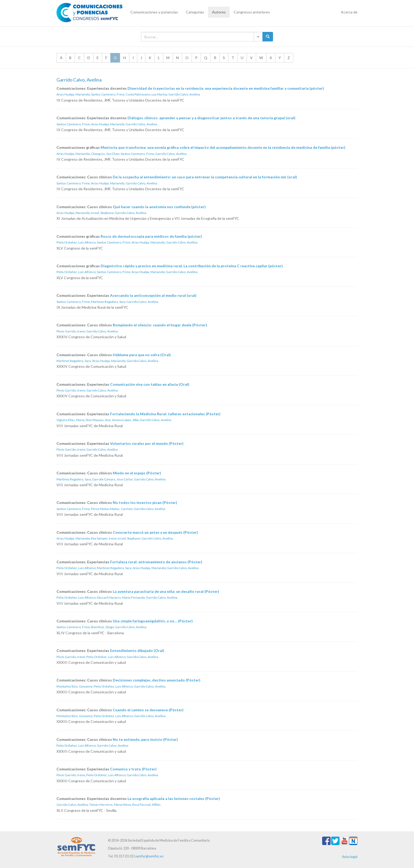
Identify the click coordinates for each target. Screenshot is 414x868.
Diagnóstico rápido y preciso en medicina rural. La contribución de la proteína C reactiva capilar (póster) (192, 266)
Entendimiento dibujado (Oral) (137, 650)
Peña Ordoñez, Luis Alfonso (76, 242)
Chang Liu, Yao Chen (105, 154)
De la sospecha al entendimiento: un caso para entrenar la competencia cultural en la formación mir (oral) (205, 177)
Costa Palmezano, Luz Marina (146, 94)
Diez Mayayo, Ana (98, 420)
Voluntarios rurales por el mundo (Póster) (147, 443)
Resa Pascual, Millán (146, 805)
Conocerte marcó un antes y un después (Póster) (155, 532)
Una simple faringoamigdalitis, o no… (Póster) (153, 621)
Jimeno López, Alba (125, 420)
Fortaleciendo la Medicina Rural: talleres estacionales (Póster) (165, 414)
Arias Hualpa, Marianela (73, 94)
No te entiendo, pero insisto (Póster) (145, 739)
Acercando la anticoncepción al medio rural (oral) (153, 295)
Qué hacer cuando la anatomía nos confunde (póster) (159, 207)
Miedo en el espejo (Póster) (137, 473)
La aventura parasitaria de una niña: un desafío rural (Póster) (166, 591)
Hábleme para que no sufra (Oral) (142, 355)
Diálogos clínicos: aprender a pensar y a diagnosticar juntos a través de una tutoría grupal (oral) (211, 118)
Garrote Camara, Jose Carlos (112, 479)
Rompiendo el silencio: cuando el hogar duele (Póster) (160, 325)
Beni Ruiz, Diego (102, 627)
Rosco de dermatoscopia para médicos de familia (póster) (151, 236)
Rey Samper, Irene (104, 538)
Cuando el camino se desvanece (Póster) (148, 710)
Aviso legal (350, 857)
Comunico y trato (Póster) (133, 769)
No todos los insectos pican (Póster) (145, 502)
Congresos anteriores (252, 12)
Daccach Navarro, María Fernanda (121, 597)
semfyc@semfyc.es (149, 856)
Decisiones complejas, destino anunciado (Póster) (157, 680)
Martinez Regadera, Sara (108, 302)
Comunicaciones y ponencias (154, 12)
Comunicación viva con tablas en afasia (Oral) (150, 384)
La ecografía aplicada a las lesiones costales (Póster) (174, 798)
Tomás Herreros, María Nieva (110, 805)
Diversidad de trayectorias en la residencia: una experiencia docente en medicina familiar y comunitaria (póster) (226, 88)
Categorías (195, 12)
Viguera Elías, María (70, 420)
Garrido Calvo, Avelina (184, 94)
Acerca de (349, 12)
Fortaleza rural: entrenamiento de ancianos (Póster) (156, 562)
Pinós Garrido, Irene (71, 331)
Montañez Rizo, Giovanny (74, 686)
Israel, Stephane (102, 213)
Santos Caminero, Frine (108, 94)
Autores (219, 12)
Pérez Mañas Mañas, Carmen (112, 509)
